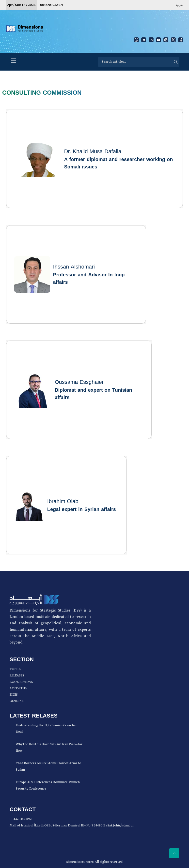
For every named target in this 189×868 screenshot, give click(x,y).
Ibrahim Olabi (63, 501)
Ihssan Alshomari (74, 267)
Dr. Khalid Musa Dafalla (93, 152)
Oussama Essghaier (79, 382)
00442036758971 (52, 5)
